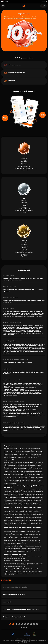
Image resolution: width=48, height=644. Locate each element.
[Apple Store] (10, 624)
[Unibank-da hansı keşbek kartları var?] (24, 595)
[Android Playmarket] (13, 624)
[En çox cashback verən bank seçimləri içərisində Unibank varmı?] (24, 609)
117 (43, 6)
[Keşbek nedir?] (24, 602)
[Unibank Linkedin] (22, 624)
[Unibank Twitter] (19, 624)
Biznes (7, 2)
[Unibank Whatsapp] (34, 624)
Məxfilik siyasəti (24, 627)
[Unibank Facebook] (16, 624)
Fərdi (3, 2)
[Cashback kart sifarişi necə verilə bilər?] (24, 617)
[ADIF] (13, 634)
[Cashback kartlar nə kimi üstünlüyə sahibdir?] (24, 587)
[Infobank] (27, 634)
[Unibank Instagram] (28, 624)
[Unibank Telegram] (31, 624)
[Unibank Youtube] (25, 624)
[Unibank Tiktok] (37, 624)
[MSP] (34, 634)
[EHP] (20, 634)
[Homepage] (24, 6)
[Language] (43, 2)
